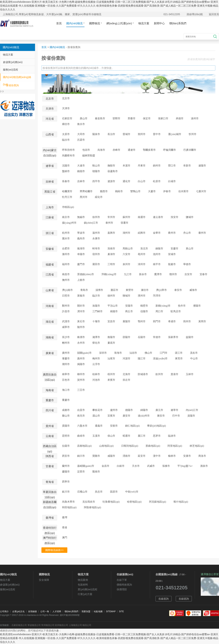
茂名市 (194, 353)
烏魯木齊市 (68, 502)
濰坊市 (145, 290)
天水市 (136, 466)
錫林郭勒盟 (89, 156)
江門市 (164, 353)
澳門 (65, 538)
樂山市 (66, 416)
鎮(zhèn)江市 (91, 223)
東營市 (130, 290)
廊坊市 (66, 124)
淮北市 (144, 249)
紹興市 (142, 233)
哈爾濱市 (67, 191)
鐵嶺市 (81, 171)
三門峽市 (97, 311)
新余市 (143, 274)
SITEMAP (111, 611)
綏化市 (99, 197)
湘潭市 (96, 337)
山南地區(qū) (106, 446)
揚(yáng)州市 (69, 223)
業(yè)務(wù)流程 (88, 589)
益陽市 (190, 337)
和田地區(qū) (69, 507)
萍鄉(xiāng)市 (109, 274)
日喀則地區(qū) (130, 446)
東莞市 (179, 359)
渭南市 (126, 456)
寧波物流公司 (34, 625)
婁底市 (111, 343)
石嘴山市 (82, 492)
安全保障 (44, 580)
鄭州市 (66, 306)
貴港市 (174, 374)
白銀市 (121, 466)
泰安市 (178, 290)
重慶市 (66, 400)
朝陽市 (96, 171)
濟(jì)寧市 (161, 290)
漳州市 (142, 264)
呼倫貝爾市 (170, 150)
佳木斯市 (183, 191)
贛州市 (173, 274)
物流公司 (87, 625)
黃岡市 (202, 321)
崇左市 (126, 380)
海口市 (66, 390)
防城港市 (143, 374)
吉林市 (81, 181)
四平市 (96, 181)
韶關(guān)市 (84, 353)
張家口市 (163, 118)
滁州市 (66, 254)
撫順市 (111, 166)
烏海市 (101, 150)
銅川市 (81, 456)
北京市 (66, 98)
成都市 (66, 410)
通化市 (126, 181)
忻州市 (193, 134)
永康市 (96, 239)
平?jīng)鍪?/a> (185, 466)
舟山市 (187, 233)
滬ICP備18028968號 (70, 615)
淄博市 (99, 290)
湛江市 (179, 353)
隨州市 (81, 327)
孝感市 (172, 321)
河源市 (126, 359)
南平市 (157, 264)
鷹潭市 (158, 274)
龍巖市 (172, 264)
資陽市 (191, 416)
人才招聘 (57, 611)
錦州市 (157, 166)
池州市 (157, 254)
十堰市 (96, 321)
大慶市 (152, 191)
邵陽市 (126, 337)
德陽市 (129, 410)
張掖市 (166, 466)
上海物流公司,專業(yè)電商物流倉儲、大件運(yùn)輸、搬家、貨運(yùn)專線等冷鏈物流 (52, 14)
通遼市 (132, 150)
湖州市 (126, 233)
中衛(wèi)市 (132, 492)
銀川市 (66, 492)
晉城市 (126, 134)
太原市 (66, 134)
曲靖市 (81, 436)
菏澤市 (157, 296)
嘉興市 (111, 233)
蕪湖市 (81, 249)
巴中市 (176, 416)
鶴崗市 (119, 191)
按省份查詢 (12, 85)
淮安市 (174, 217)
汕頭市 (133, 353)
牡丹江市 (67, 197)
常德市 (157, 337)
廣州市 (66, 353)
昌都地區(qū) (84, 446)
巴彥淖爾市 (190, 150)
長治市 (111, 134)
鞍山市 (96, 166)
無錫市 (81, 217)
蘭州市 (66, 466)
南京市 (66, 217)
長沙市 (66, 337)
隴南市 (96, 472)
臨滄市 (172, 436)
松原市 (157, 181)
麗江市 (142, 436)
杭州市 (66, 233)
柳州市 (81, 374)
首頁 (59, 23)
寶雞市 (96, 456)
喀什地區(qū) (181, 502)
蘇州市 (126, 217)
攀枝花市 (97, 410)
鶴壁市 (144, 306)
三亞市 (81, 390)
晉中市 (157, 134)
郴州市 (66, 343)
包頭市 (86, 150)
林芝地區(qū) (197, 446)
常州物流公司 (48, 625)
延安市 (142, 456)
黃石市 (81, 321)
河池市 (96, 380)
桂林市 (96, 374)
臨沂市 (96, 296)
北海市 (126, 374)
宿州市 (96, 254)
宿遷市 (124, 223)
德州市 (111, 296)
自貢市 (81, 410)
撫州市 (66, 280)
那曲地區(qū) (153, 446)
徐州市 (96, 217)
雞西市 (104, 191)
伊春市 (167, 191)
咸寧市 (66, 327)
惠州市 (81, 359)
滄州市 (195, 118)
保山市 (111, 436)
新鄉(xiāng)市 (163, 306)
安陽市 (129, 306)
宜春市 (203, 274)
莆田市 (96, 264)
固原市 (114, 492)
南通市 (142, 217)
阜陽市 (81, 254)
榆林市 (172, 456)
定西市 (81, 472)
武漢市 (66, 321)
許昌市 (66, 311)
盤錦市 (66, 171)
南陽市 (114, 311)
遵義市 (99, 426)
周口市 (159, 311)
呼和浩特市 (68, 150)
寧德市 (187, 264)
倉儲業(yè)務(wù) (13, 62)
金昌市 (105, 466)
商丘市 (129, 311)
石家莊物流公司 (19, 625)
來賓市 (111, 380)
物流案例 (83, 580)
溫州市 (96, 233)
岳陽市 (142, 337)
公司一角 (45, 611)
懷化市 (96, 343)
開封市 (81, 306)
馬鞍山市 (128, 249)
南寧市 (66, 374)
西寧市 (66, 482)
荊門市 (157, 321)
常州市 (111, 217)
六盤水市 (82, 426)
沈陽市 (66, 166)
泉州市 (126, 264)
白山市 (142, 181)
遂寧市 (174, 410)
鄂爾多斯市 (149, 150)
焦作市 (182, 306)
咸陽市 (111, 456)
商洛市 (202, 456)
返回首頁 (214, 14)
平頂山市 (113, 306)
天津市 (66, 108)
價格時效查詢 (124, 585)
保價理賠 (122, 589)
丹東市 (142, 166)
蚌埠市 (96, 249)
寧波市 (81, 233)
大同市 (81, 134)
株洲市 (81, 337)
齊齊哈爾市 (86, 191)
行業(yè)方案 (85, 594)
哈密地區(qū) (134, 502)
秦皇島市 (100, 118)
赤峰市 (116, 150)
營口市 (172, 166)
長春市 (66, 181)
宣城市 (172, 254)
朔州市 (142, 134)
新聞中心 (159, 23)
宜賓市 (111, 416)
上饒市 (81, 280)
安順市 (114, 426)
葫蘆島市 (113, 171)
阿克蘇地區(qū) (158, 502)
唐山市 (84, 118)
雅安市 (161, 416)
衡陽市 (111, 337)
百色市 (66, 380)
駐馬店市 (176, 311)
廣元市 (159, 410)
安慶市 (174, 249)
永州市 (81, 343)
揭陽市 (81, 364)
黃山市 (190, 249)
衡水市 (81, 124)
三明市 (111, 264)
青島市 (84, 290)
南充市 (81, 416)
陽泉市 (96, 134)
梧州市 (111, 374)
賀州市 (81, 380)
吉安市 (188, 274)
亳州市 (142, 254)
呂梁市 (81, 140)
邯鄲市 (116, 118)
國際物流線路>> (54, 550)
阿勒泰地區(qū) (92, 507)
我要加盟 (86, 611)
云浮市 (96, 364)
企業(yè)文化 (19, 611)
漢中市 (157, 456)
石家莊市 (67, 118)
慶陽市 (66, 472)
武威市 (151, 466)
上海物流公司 (75, 625)
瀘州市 (114, 410)
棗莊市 (114, 290)
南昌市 (66, 274)
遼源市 (111, 181)
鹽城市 (190, 217)
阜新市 (187, 166)
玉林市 (190, 374)
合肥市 (66, 249)
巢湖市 (111, 254)
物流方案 (144, 23)
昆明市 (66, 436)
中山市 (194, 359)
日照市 (66, 296)
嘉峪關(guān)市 (86, 466)
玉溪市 (96, 436)
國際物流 (95, 23)
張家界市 (173, 337)
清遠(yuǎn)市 (160, 359)
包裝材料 (83, 585)
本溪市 (126, 166)
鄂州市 (142, 321)
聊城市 (126, 296)
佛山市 (148, 353)
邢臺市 (132, 118)
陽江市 (142, 359)
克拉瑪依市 (89, 502)
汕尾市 (111, 359)
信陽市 (144, 311)
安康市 (187, 456)
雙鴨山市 (135, 191)
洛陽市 (96, 306)
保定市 (147, 118)
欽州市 (159, 374)
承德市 (180, 118)
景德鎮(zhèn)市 (86, 274)
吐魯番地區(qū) (111, 502)
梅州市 (96, 359)
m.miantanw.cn (31, 615)
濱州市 (142, 296)
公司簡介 (4, 611)
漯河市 (81, 311)
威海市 (193, 290)
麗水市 (66, 239)
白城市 (172, 181)
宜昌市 (111, 321)
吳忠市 (99, 492)
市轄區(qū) (68, 207)
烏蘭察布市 (68, 156)
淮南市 (111, 249)
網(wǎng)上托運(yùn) (120, 23)
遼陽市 (202, 166)
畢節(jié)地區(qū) (156, 426)
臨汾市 (66, 140)
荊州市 (187, 321)
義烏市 (81, 239)
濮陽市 (197, 306)
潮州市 (66, 364)
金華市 (157, 233)
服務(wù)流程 (10, 70)
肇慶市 (66, 359)
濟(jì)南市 (67, 290)
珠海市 (118, 353)
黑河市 (84, 197)
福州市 (66, 264)
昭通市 (126, 436)
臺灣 (65, 517)
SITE (121, 611)
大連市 (81, 166)
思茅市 (157, 436)
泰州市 (109, 223)
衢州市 (172, 233)
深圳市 (103, 353)
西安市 (66, 456)
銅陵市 (159, 249)
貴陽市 (66, 426)
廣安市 (126, 416)
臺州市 (202, 233)
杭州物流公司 (62, 625)
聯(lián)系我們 (178, 23)
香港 (65, 528)
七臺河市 (201, 191)
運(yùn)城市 (175, 134)
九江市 (128, 274)
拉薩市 (66, 446)
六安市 (126, 254)
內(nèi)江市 (192, 410)
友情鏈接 (32, 611)
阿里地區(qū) (175, 446)
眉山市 (96, 416)
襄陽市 (126, 321)
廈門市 (81, 264)
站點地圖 (98, 611)
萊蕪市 (81, 296)
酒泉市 (204, 466)
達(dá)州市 (144, 416)
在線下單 (122, 580)
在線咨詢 (164, 599)
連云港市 (158, 217)
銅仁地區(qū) (132, 426)
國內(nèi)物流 (75, 23)
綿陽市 (144, 410)
